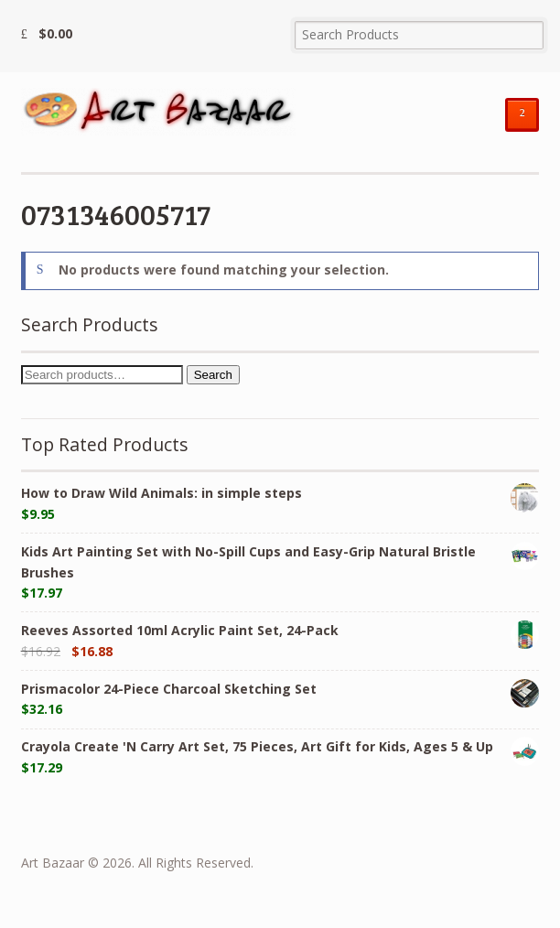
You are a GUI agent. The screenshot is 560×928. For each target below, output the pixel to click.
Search (213, 375)
